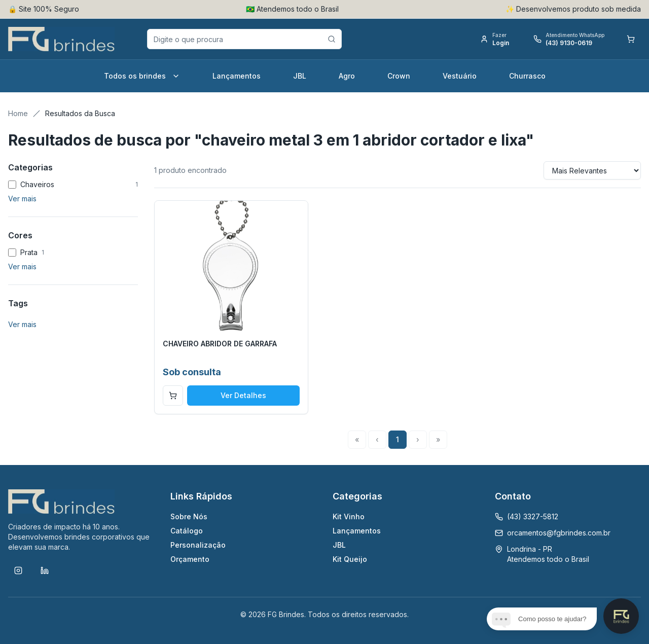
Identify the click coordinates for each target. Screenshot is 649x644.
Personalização (198, 545)
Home (18, 113)
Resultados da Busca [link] (80, 113)
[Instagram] (18, 570)
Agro (347, 76)
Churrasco (527, 76)
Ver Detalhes (243, 395)
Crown (399, 76)
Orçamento (190, 559)
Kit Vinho (349, 516)
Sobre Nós (189, 516)
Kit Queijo (350, 559)
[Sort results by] (592, 170)
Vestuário (460, 76)
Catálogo (187, 531)
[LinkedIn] (45, 570)
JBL (300, 76)
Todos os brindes (142, 76)
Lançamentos (237, 76)
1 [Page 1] (398, 439)
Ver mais (22, 199)
